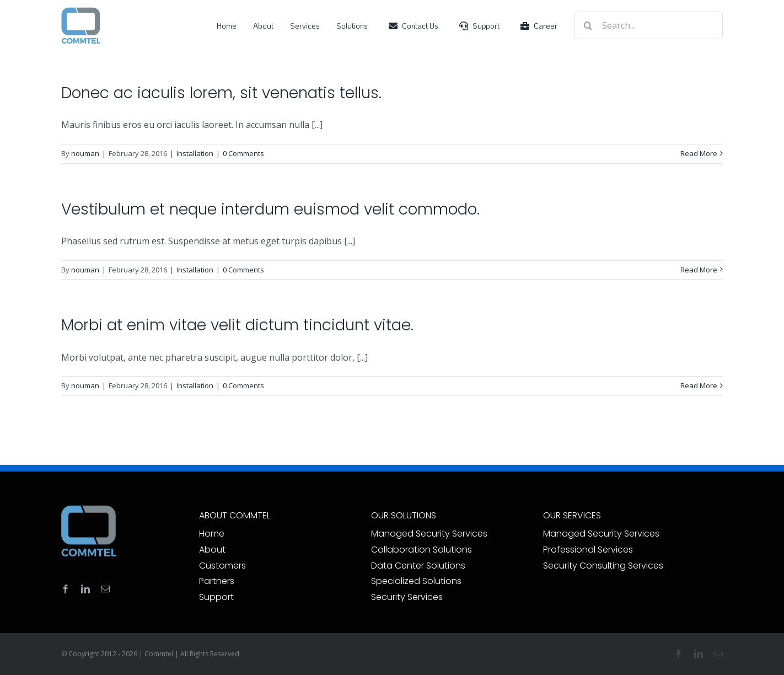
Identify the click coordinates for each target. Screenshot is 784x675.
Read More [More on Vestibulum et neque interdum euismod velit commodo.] (699, 270)
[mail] (105, 589)
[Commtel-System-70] (80, 11)
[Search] (588, 25)
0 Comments (243, 153)
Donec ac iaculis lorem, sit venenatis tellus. (221, 93)
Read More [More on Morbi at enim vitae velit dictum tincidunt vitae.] (699, 385)
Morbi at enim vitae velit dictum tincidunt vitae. (237, 325)
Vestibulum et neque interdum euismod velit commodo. (270, 209)
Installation (195, 153)
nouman (85, 153)
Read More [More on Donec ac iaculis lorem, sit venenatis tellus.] (699, 153)
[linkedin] (85, 589)
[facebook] (66, 589)
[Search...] (648, 25)
